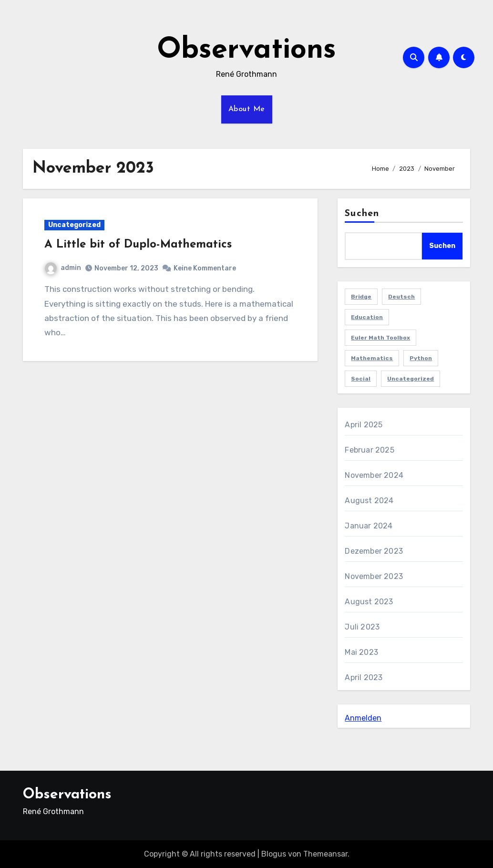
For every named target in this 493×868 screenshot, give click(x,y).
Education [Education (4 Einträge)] (367, 317)
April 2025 (364, 425)
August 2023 (369, 602)
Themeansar (325, 854)
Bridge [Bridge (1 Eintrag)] (361, 297)
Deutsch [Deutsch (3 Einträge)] (401, 297)
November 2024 (374, 475)
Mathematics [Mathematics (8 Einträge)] (372, 358)
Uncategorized (74, 225)
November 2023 (374, 576)
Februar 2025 (369, 450)
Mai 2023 (361, 652)
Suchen (362, 214)
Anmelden (363, 718)
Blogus (274, 854)
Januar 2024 (369, 526)
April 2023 (364, 677)
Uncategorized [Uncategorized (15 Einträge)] (411, 379)
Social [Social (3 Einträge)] (361, 379)
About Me (247, 109)
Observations (246, 51)
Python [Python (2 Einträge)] (421, 358)
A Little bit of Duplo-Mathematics (138, 245)
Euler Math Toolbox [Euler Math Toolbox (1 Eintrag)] (380, 338)
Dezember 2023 (374, 551)
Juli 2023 (362, 627)
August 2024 (369, 501)
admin (63, 268)
